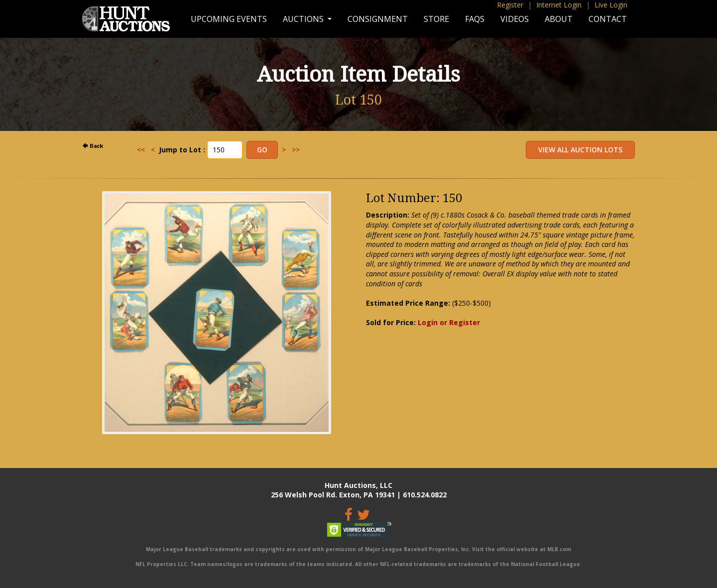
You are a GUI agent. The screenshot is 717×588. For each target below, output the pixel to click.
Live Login (611, 5)
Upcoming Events (229, 19)
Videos (515, 19)
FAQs (475, 19)
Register (510, 5)
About (559, 19)
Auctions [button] (304, 19)
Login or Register (449, 322)
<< (141, 150)
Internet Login (559, 5)
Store (436, 19)
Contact (608, 19)
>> (296, 150)
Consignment (378, 19)
